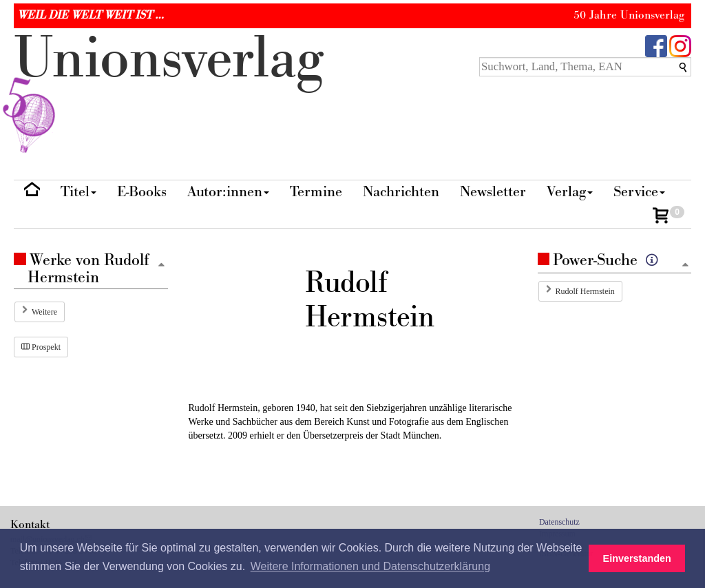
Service (639, 192)
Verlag (570, 192)
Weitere (44, 312)
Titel (78, 192)
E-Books (142, 192)
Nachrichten (401, 192)
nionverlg (169, 91)
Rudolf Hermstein (585, 291)
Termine (316, 192)
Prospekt (41, 347)
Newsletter (493, 192)
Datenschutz (559, 522)
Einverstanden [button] (637, 558)
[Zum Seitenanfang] (685, 265)
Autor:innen (228, 192)
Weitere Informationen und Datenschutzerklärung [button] (370, 566)
